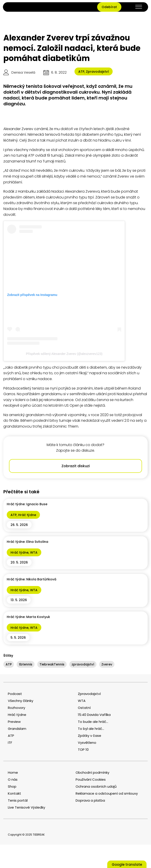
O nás (13, 779)
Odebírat (109, 7)
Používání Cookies (91, 779)
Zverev (107, 664)
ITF (10, 743)
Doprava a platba (90, 800)
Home (13, 772)
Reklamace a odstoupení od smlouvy (107, 793)
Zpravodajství (97, 72)
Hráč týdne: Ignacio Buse (27, 504)
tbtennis (26, 664)
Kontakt (14, 793)
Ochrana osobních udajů (96, 786)
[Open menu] (139, 7)
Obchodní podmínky (92, 772)
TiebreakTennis (52, 664)
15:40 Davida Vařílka (94, 715)
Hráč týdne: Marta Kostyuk (28, 617)
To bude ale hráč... (93, 722)
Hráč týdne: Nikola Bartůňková (32, 579)
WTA (34, 552)
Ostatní (84, 708)
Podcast (15, 694)
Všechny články (21, 701)
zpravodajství (83, 664)
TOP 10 (83, 750)
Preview (14, 722)
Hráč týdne (27, 515)
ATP (81, 72)
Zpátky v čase (90, 736)
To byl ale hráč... (91, 729)
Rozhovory (16, 708)
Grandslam (17, 729)
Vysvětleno (87, 743)
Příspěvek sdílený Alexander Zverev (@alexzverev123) (64, 354)
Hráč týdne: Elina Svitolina (27, 542)
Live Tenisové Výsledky (26, 807)
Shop (12, 786)
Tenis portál (18, 800)
